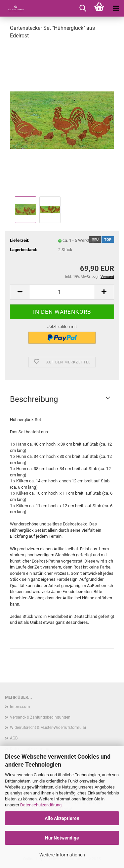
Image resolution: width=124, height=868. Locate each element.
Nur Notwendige (62, 838)
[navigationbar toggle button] (116, 8)
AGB (14, 738)
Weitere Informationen (62, 855)
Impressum (20, 707)
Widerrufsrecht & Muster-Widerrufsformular (48, 728)
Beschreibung (34, 399)
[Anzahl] (62, 292)
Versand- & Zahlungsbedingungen (40, 717)
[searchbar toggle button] (83, 8)
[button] (20, 292)
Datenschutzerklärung (41, 805)
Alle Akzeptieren (62, 818)
